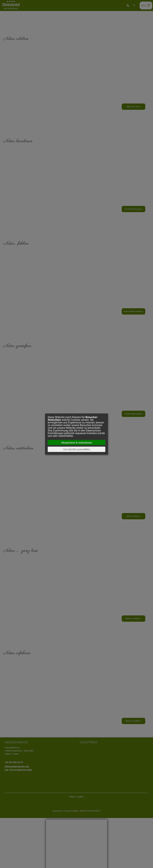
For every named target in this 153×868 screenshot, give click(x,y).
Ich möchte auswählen (77, 449)
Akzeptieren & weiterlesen (76, 442)
